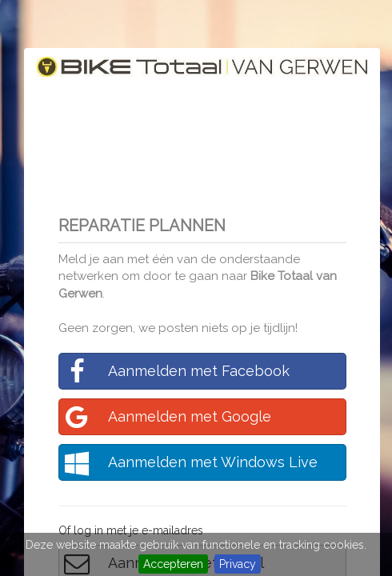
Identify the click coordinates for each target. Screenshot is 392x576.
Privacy (238, 564)
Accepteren (173, 564)
